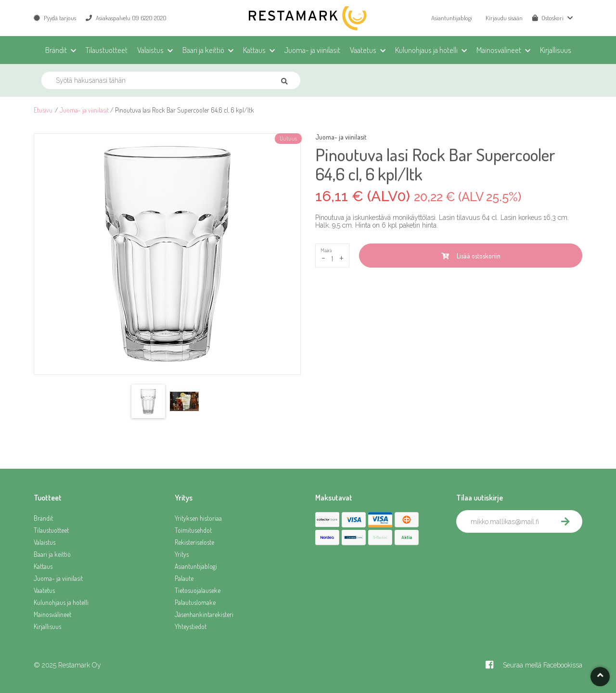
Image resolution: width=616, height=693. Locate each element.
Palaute (184, 578)
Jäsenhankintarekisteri (204, 614)
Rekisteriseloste (194, 542)
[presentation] (529, 554)
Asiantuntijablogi (452, 18)
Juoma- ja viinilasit (84, 110)
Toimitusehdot (193, 530)
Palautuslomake (195, 602)
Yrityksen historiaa (198, 518)
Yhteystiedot (191, 626)
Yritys (182, 554)
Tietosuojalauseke (198, 590)
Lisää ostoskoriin (471, 256)
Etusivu (43, 110)
